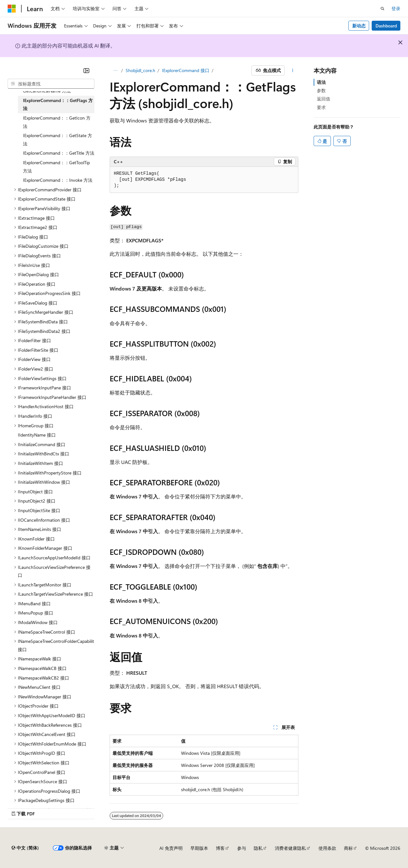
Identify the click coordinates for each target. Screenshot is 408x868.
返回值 (324, 99)
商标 (348, 848)
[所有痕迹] (115, 70)
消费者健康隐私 (290, 848)
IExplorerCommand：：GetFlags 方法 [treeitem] (58, 104)
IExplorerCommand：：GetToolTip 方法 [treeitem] (56, 167)
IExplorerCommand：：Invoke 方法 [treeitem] (58, 180)
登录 (396, 8)
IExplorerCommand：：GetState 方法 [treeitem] (58, 140)
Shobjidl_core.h (140, 70)
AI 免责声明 (171, 848)
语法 (321, 82)
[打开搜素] (382, 9)
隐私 (258, 848)
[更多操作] (293, 70)
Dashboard (386, 26)
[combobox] (51, 84)
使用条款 (327, 848)
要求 (321, 107)
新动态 (359, 26)
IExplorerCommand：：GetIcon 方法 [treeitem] (57, 122)
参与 (242, 848)
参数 (321, 90)
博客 (220, 848)
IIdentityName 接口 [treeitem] (37, 435)
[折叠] (86, 70)
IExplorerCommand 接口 (186, 70)
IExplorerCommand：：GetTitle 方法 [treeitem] (59, 153)
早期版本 (199, 848)
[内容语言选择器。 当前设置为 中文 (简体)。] (25, 848)
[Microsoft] (12, 9)
